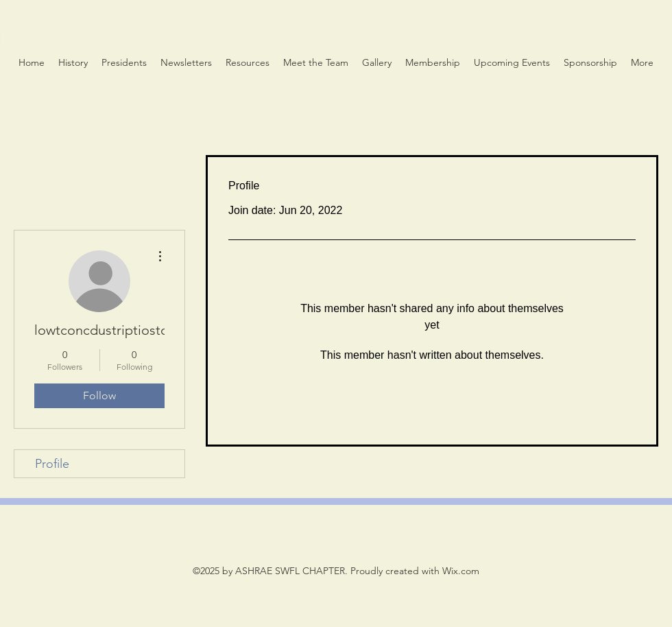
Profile (52, 464)
